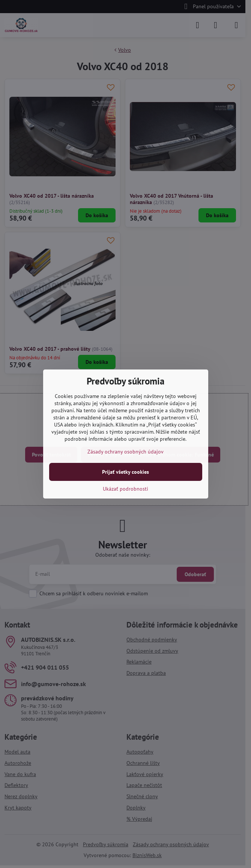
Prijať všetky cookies (125, 472)
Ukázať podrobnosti (125, 489)
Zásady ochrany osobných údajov (125, 452)
